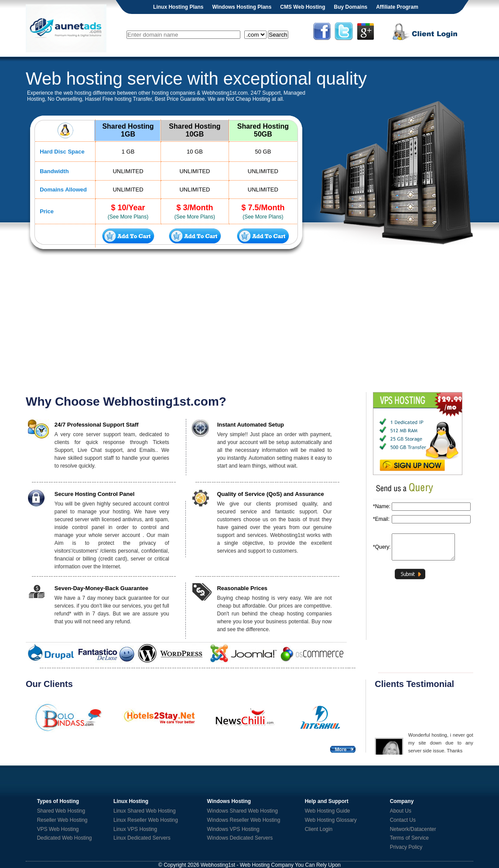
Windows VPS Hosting (233, 829)
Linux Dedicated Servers (142, 838)
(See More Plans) (128, 217)
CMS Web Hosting (302, 7)
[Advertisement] (249, 325)
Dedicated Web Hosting (65, 838)
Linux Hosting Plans (178, 7)
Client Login (319, 829)
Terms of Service (409, 838)
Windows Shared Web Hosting (243, 811)
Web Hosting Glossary (331, 820)
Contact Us (403, 820)
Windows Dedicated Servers (240, 838)
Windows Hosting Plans (242, 7)
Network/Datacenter (413, 829)
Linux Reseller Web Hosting (146, 820)
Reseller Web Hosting (62, 820)
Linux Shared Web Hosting (145, 811)
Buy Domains (350, 7)
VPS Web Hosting (58, 829)
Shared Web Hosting (61, 811)
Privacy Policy (406, 847)
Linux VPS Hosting (135, 829)
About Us (401, 811)
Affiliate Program (397, 7)
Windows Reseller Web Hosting (244, 820)
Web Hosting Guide (328, 811)
